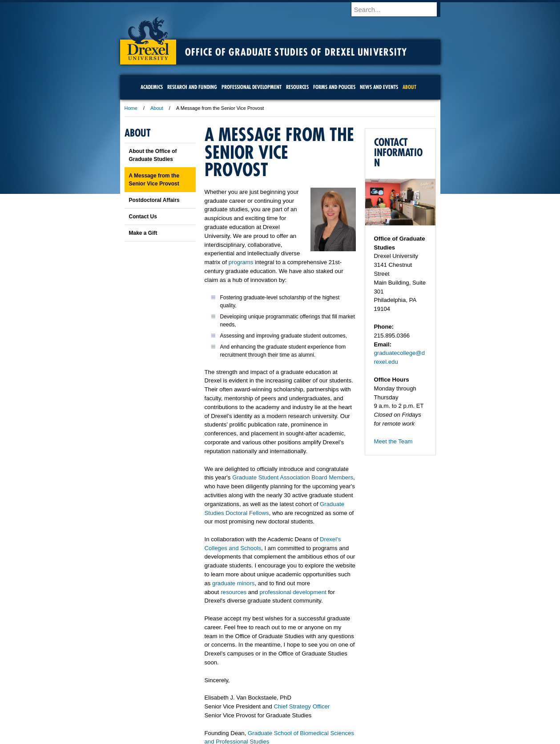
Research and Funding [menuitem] (192, 87)
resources (234, 592)
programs (241, 262)
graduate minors (233, 583)
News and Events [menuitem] (379, 87)
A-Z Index (192, 697)
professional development (293, 592)
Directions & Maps (344, 697)
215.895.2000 (357, 737)
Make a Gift (143, 233)
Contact (309, 697)
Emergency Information (273, 706)
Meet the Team (393, 441)
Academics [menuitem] (152, 87)
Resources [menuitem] (297, 87)
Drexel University (148, 36)
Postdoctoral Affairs (154, 200)
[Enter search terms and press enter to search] (400, 9)
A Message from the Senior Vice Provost (154, 180)
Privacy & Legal (277, 697)
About (157, 108)
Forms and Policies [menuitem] (334, 87)
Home (131, 108)
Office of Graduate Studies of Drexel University (296, 52)
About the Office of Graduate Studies (153, 155)
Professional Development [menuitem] (252, 87)
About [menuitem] (409, 87)
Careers (245, 697)
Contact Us (143, 217)
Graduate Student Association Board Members (293, 477)
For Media (220, 697)
